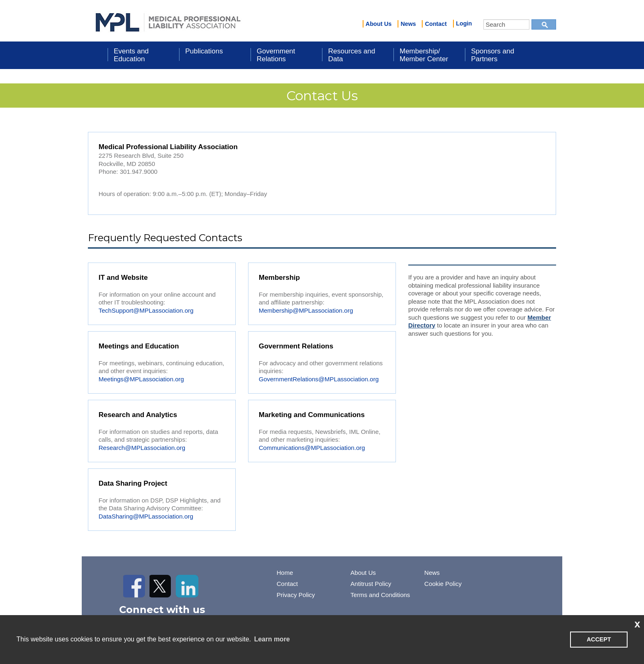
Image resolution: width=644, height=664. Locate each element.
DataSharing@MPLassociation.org (146, 516)
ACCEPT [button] (599, 639)
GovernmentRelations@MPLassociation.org (319, 379)
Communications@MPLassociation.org (312, 448)
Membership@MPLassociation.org (306, 310)
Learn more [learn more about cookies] (272, 639)
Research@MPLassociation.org (142, 448)
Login (464, 23)
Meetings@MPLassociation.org (141, 379)
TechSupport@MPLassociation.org (146, 310)
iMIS (168, 21)
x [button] (637, 624)
